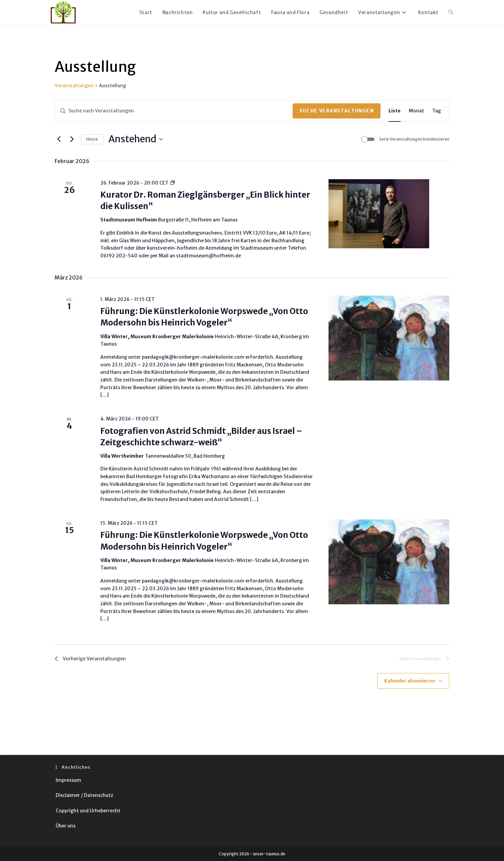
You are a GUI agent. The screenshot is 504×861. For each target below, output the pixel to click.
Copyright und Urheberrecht (88, 811)
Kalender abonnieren (410, 682)
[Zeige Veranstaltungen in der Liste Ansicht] (395, 111)
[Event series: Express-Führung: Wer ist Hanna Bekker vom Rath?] (172, 183)
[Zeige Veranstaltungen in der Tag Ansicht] (437, 111)
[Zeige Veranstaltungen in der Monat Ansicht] (416, 111)
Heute (92, 139)
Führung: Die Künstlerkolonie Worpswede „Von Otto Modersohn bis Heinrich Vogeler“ (204, 317)
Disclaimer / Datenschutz (84, 795)
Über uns (66, 826)
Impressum (68, 780)
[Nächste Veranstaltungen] (72, 139)
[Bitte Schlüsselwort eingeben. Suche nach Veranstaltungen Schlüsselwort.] (174, 111)
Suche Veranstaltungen (337, 111)
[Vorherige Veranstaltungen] (59, 139)
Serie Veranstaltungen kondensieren (414, 139)
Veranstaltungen (74, 86)
